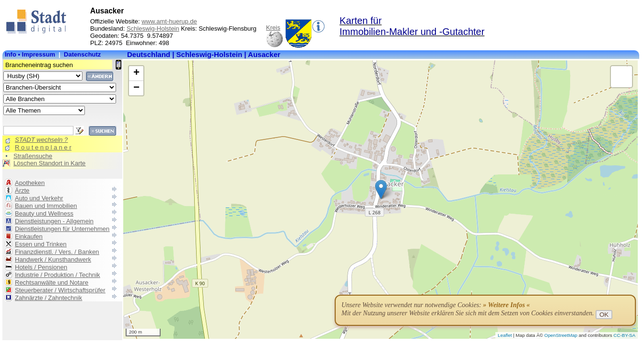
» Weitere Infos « (506, 305)
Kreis (273, 28)
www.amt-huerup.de (169, 21)
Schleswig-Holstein (153, 29)
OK (604, 315)
